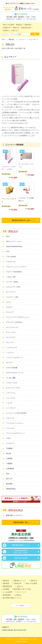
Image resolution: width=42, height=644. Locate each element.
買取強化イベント (20, 581)
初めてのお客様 (31, 583)
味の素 (9, 453)
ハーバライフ (11, 408)
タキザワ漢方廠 (12, 368)
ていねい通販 (11, 378)
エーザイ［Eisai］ (13, 282)
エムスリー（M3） (13, 297)
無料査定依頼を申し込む (21, 220)
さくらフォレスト (12, 327)
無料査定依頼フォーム (21, 545)
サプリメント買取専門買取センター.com (21, 8)
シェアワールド (12, 347)
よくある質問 (8, 592)
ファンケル (10, 428)
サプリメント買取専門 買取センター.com (24, 639)
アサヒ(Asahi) (11, 257)
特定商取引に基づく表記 (22, 589)
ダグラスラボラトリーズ (16, 373)
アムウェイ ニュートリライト (17, 267)
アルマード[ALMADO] (14, 272)
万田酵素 (9, 448)
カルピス (9, 307)
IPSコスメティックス (14, 241)
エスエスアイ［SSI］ (14, 287)
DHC (8, 236)
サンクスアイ (11, 337)
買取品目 (11, 39)
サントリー (10, 342)
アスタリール (11, 262)
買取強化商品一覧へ (21, 522)
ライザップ (10, 443)
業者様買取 (7, 595)
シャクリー (22, 39)
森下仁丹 (9, 479)
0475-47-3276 (21, 558)
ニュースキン (11, 398)
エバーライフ (11, 292)
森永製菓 (9, 484)
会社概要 (6, 589)
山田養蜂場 (10, 469)
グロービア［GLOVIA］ (15, 322)
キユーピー (10, 312)
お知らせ (20, 586)
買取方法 (34, 581)
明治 (8, 474)
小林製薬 (9, 464)
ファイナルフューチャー (15, 423)
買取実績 (6, 583)
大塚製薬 (9, 458)
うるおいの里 (11, 277)
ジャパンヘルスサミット (15, 357)
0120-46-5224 (21, 552)
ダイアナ (9, 363)
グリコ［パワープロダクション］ (18, 317)
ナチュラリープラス (13, 388)
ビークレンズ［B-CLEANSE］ (17, 413)
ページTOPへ (20, 606)
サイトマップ (21, 592)
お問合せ (18, 595)
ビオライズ (10, 418)
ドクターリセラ (12, 383)
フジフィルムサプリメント (16, 433)
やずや (9, 438)
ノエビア (9, 403)
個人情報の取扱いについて (12, 598)
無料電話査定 (21, 16)
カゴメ (9, 302)
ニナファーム (11, 393)
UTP (8, 252)
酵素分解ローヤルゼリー (15, 515)
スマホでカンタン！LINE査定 (21, 565)
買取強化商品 (11, 489)
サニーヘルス (11, 332)
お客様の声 (17, 583)
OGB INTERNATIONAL (14, 247)
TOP (3, 39)
